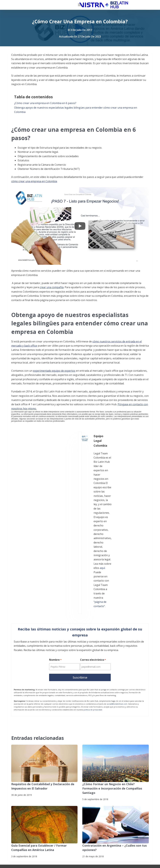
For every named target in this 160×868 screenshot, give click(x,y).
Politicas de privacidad (22, 850)
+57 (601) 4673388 (116, 773)
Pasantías (29, 789)
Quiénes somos (32, 763)
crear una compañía (52, 287)
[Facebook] (17, 813)
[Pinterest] (50, 830)
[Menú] (151, 5)
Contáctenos (31, 795)
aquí (59, 466)
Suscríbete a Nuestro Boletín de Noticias (31, 856)
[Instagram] (67, 813)
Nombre (55, 533)
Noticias (28, 769)
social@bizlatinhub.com (117, 576)
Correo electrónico (93, 533)
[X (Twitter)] (34, 813)
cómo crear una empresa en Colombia (34, 181)
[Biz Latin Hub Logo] (33, 5)
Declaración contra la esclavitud (27, 862)
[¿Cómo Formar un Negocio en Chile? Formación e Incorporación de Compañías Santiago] (116, 635)
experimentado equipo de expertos (54, 371)
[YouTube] (34, 830)
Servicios (28, 756)
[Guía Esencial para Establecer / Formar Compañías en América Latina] (44, 691)
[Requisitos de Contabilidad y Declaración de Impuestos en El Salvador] (44, 635)
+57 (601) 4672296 (116, 778)
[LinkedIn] (50, 813)
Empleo (28, 782)
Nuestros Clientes (34, 776)
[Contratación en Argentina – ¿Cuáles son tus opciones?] (116, 691)
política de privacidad (93, 581)
